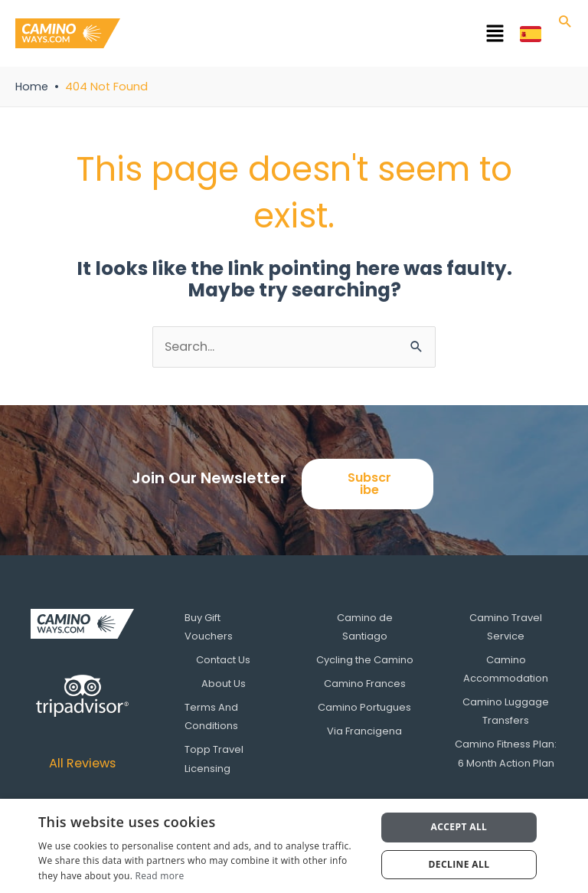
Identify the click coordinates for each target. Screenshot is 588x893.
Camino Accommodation (506, 669)
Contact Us (223, 660)
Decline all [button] (459, 864)
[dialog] (294, 846)
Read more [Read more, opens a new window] (160, 876)
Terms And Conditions (214, 716)
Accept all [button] (459, 827)
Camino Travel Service (506, 627)
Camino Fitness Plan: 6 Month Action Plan (506, 752)
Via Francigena (364, 730)
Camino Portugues (364, 707)
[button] (320, 36)
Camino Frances (365, 683)
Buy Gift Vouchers (212, 627)
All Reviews (82, 763)
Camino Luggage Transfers (506, 710)
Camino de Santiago (365, 627)
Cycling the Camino (365, 660)
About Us (224, 683)
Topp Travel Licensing (217, 758)
